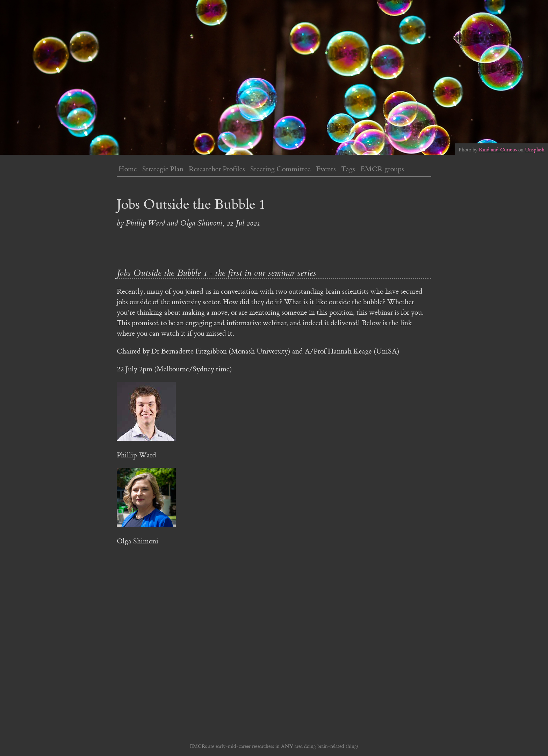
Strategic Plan (163, 169)
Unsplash (535, 150)
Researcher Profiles (217, 169)
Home (128, 169)
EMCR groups (382, 169)
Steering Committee (280, 169)
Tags (348, 169)
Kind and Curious (498, 150)
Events (326, 169)
